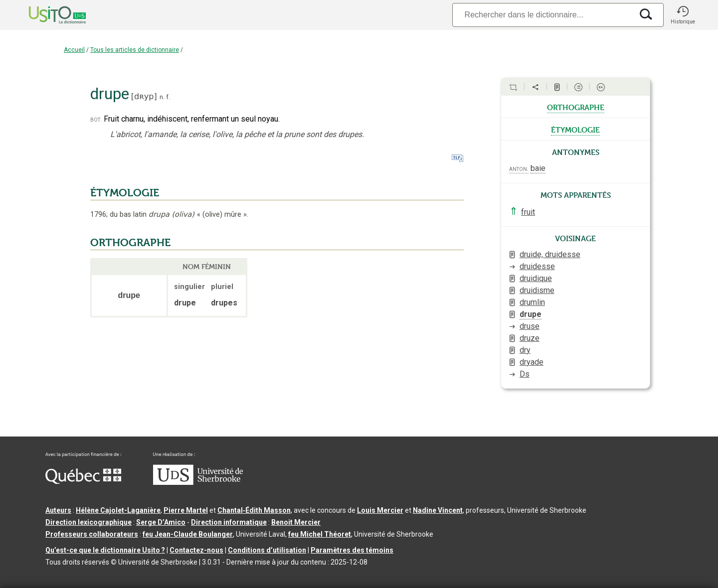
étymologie (575, 129)
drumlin (532, 302)
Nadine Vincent (438, 510)
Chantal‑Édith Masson (254, 510)
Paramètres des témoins (352, 550)
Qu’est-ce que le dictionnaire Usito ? (105, 550)
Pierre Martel (186, 510)
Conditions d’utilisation (267, 550)
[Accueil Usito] (46, 15)
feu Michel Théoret (320, 534)
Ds (525, 374)
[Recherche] (542, 15)
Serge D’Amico (161, 522)
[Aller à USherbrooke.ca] (198, 482)
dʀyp (144, 96)
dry (525, 350)
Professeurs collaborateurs (92, 534)
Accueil (74, 50)
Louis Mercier (380, 510)
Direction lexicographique (89, 522)
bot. (96, 119)
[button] (683, 15)
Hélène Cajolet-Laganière (118, 510)
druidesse (537, 266)
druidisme (537, 290)
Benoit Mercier (296, 522)
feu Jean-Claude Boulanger (188, 534)
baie (538, 168)
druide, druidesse (550, 254)
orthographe (576, 107)
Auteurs (58, 510)
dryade (532, 362)
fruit (528, 212)
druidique (536, 278)
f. (168, 97)
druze (530, 338)
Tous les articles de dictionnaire (135, 50)
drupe (531, 314)
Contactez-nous (196, 550)
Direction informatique (229, 522)
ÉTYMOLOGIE (125, 193)
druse (530, 326)
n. (162, 97)
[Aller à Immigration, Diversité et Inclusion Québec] (83, 481)
